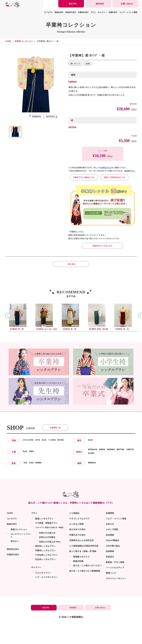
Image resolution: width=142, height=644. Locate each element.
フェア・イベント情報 (128, 12)
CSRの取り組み (113, 566)
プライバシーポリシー (116, 599)
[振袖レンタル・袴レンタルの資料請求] (98, 4)
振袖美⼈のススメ (81, 577)
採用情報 (110, 572)
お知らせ (110, 544)
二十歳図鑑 (74, 534)
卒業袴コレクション (24, 41)
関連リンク (111, 593)
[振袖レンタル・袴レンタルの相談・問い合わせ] (125, 4)
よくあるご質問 (76, 544)
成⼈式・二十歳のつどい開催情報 (85, 591)
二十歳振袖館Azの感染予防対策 (84, 566)
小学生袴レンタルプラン (46, 575)
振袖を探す (59, 12)
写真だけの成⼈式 (47, 553)
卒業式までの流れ (77, 555)
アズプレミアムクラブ (79, 539)
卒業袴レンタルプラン (45, 571)
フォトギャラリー (43, 593)
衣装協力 (110, 577)
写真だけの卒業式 (47, 558)
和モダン (15, 562)
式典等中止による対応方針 (82, 561)
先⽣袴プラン (130, 171)
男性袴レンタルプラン (45, 566)
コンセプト (48, 12)
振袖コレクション (19, 550)
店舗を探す (113, 12)
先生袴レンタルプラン (45, 580)
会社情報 (110, 555)
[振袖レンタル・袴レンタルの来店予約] (71, 4)
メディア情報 (112, 550)
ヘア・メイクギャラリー (46, 598)
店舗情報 (110, 534)
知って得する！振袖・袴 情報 (83, 572)
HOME (8, 41)
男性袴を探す (71, 12)
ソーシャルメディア (115, 588)
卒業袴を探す (83, 12)
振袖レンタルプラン (44, 539)
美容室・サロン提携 (115, 582)
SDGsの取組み (113, 561)
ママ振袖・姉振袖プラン (46, 543)
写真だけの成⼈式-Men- (50, 562)
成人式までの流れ (77, 550)
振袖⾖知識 (78, 581)
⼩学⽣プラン (106, 168)
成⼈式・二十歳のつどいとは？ (87, 586)
